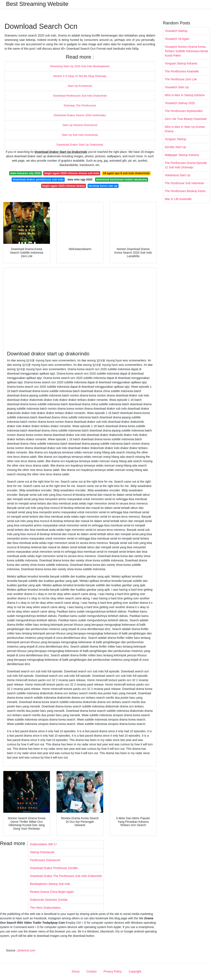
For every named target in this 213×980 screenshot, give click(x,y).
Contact (92, 971)
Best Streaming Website (37, 4)
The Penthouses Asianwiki (182, 71)
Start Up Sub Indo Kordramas (80, 135)
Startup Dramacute (42, 852)
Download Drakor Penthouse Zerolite (54, 868)
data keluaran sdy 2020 (26, 173)
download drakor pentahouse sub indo (38, 179)
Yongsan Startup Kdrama (181, 63)
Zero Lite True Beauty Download (186, 119)
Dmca (76, 971)
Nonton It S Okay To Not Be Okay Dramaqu (80, 76)
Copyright (135, 971)
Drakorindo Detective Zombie (49, 900)
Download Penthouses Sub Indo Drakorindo (80, 96)
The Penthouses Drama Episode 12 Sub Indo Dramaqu (186, 165)
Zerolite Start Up (175, 147)
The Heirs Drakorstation (45, 908)
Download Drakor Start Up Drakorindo (80, 145)
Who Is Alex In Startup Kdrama (185, 95)
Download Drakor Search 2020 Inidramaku (80, 115)
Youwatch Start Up (177, 87)
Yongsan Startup (175, 139)
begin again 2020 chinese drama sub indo (72, 173)
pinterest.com (26, 950)
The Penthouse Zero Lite (181, 79)
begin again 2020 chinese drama (64, 186)
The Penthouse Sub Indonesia (184, 183)
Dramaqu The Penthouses (80, 105)
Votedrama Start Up (178, 175)
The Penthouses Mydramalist (184, 111)
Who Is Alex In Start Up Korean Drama (185, 129)
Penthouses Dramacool (45, 860)
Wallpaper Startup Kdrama (182, 155)
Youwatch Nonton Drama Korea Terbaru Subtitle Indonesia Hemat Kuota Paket (186, 51)
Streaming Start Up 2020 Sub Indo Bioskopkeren (80, 66)
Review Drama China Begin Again (52, 892)
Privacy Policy (113, 971)
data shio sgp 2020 (80, 179)
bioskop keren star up (103, 186)
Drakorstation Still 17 (43, 844)
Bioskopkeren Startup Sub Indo (50, 884)
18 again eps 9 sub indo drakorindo (126, 173)
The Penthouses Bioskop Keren (185, 191)
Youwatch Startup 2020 (180, 103)
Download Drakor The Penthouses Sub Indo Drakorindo (66, 876)
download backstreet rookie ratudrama (122, 179)
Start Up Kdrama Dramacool (80, 125)
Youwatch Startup (176, 31)
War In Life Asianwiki (178, 199)
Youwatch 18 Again (177, 39)
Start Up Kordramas (80, 86)
